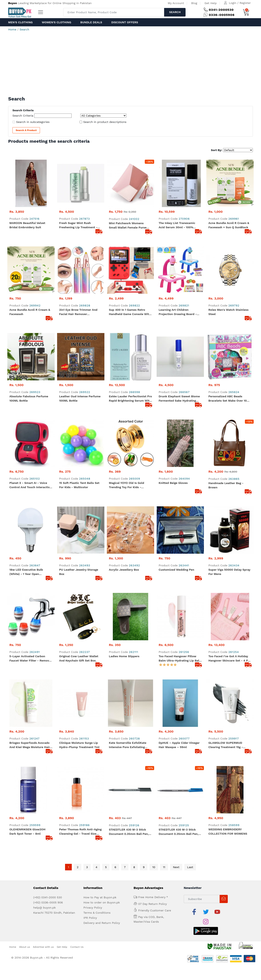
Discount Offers (125, 22)
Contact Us (77, 947)
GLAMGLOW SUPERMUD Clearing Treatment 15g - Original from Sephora (226, 745)
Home (12, 29)
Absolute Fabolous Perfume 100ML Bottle (29, 398)
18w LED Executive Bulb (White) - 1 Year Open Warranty (26, 572)
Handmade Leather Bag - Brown (226, 485)
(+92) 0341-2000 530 (48, 897)
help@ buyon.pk (44, 908)
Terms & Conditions (97, 913)
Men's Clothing (20, 22)
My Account (176, 3)
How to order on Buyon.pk (102, 902)
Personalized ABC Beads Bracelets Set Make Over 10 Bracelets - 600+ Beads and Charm (228, 399)
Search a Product (26, 130)
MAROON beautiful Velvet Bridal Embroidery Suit (27, 225)
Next (176, 867)
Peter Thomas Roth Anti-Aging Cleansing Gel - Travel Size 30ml (80, 832)
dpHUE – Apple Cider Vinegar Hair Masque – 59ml (179, 745)
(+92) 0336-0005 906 (48, 902)
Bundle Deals (91, 22)
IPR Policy (90, 918)
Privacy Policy (93, 908)
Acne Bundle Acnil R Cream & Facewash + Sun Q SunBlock (229, 225)
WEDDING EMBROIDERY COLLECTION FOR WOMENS (228, 831)
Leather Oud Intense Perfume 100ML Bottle (80, 398)
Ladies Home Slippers (124, 656)
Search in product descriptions (105, 122)
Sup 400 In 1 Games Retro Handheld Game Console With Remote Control (130, 312)
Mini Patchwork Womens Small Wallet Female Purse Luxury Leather (128, 226)
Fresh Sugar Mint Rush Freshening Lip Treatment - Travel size (78, 225)
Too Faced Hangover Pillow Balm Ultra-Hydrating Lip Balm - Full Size (180, 659)
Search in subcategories (33, 122)
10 (154, 867)
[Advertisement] (130, 65)
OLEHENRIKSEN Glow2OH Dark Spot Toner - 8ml (27, 831)
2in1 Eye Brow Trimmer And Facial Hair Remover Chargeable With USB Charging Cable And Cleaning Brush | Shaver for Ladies (81, 312)
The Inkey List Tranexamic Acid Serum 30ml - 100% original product (177, 225)
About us (25, 947)
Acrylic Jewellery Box (124, 570)
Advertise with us (43, 947)
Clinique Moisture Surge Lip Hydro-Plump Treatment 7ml (79, 745)
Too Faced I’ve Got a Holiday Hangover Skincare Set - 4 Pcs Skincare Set (230, 659)
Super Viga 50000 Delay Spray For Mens (229, 572)
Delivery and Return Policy (102, 923)
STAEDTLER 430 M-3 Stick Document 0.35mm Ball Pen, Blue (179, 832)
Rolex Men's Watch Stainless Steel (228, 312)
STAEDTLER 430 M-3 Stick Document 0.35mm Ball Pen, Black (129, 832)
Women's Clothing (56, 22)
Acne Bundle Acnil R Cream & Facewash (30, 312)
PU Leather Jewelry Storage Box (79, 572)
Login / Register (240, 3)
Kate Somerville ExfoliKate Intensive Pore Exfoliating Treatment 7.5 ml (128, 745)
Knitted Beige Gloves (173, 483)
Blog (194, 3)
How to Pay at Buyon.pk (100, 897)
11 (164, 867)
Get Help (211, 3)
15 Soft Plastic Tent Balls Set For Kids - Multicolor (79, 485)
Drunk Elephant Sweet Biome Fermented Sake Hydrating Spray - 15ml (179, 399)
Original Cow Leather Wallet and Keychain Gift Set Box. (79, 658)
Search (175, 12)
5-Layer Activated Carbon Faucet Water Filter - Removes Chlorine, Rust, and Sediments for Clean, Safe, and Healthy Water (31, 659)
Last (190, 867)
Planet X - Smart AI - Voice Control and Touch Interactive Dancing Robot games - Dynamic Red (30, 485)
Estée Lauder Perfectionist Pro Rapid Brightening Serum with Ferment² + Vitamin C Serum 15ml (130, 399)
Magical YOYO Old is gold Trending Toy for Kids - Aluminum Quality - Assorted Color (129, 485)
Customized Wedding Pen (176, 570)
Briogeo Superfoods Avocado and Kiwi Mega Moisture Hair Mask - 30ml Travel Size (30, 745)
